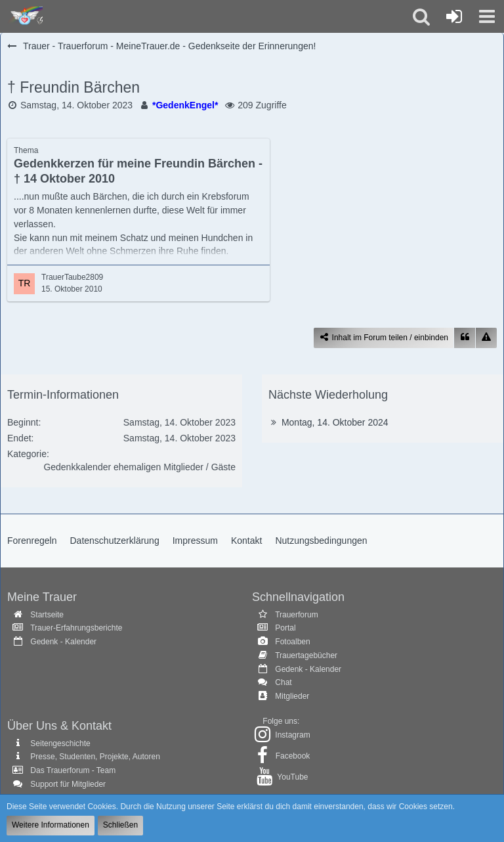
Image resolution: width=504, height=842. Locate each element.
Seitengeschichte (60, 743)
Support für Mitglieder (68, 784)
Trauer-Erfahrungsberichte (76, 628)
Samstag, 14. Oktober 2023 (76, 105)
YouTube (292, 777)
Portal (285, 628)
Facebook (293, 756)
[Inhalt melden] (486, 338)
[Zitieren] (465, 338)
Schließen (120, 825)
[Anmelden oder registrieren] (454, 16)
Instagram (292, 735)
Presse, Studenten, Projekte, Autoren (95, 757)
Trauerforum (297, 615)
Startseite (47, 615)
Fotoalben (292, 642)
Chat (283, 682)
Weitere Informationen (51, 825)
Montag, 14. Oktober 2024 (335, 422)
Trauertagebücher (306, 655)
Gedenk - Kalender (63, 642)
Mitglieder (292, 696)
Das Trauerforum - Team (73, 770)
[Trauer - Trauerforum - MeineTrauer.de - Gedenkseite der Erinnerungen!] (25, 16)
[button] (487, 16)
